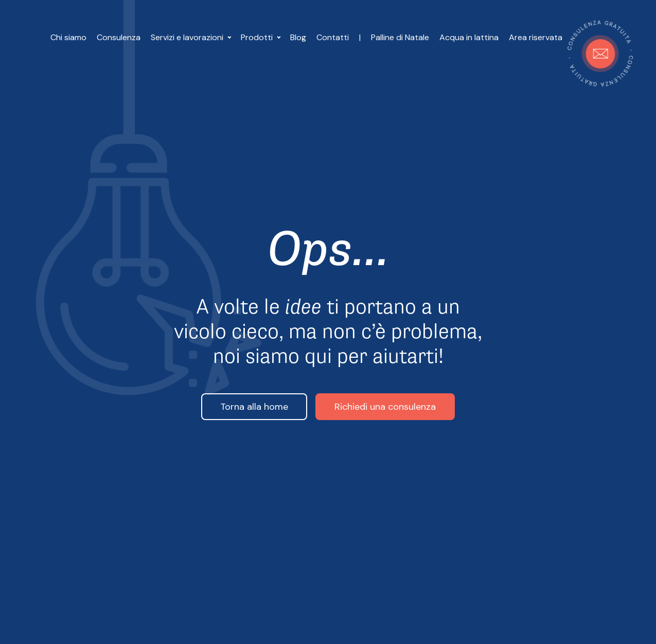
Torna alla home (254, 407)
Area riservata (536, 37)
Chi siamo (68, 37)
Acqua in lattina (469, 37)
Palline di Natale (400, 37)
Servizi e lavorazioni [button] (188, 37)
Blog (298, 37)
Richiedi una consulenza (385, 407)
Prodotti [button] (258, 37)
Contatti (333, 37)
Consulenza (119, 37)
